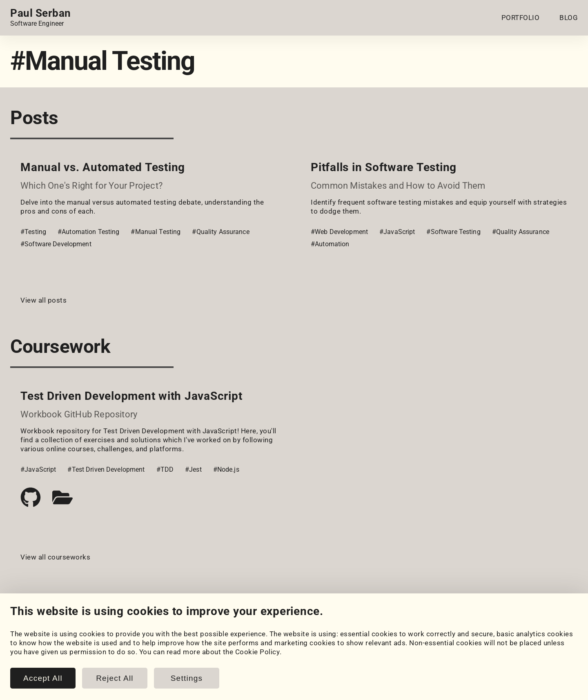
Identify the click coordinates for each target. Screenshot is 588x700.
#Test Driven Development (106, 469)
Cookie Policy (258, 652)
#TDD (165, 469)
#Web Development (339, 232)
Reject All (115, 678)
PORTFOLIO (521, 18)
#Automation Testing (88, 232)
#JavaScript (397, 232)
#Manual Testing (156, 232)
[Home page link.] (41, 18)
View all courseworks (55, 557)
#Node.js (226, 469)
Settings (187, 678)
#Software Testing (453, 232)
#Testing (33, 232)
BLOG (569, 18)
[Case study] (62, 497)
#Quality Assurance (220, 232)
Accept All (43, 678)
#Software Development (56, 244)
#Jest (193, 469)
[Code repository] (31, 497)
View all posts (43, 300)
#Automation (330, 244)
